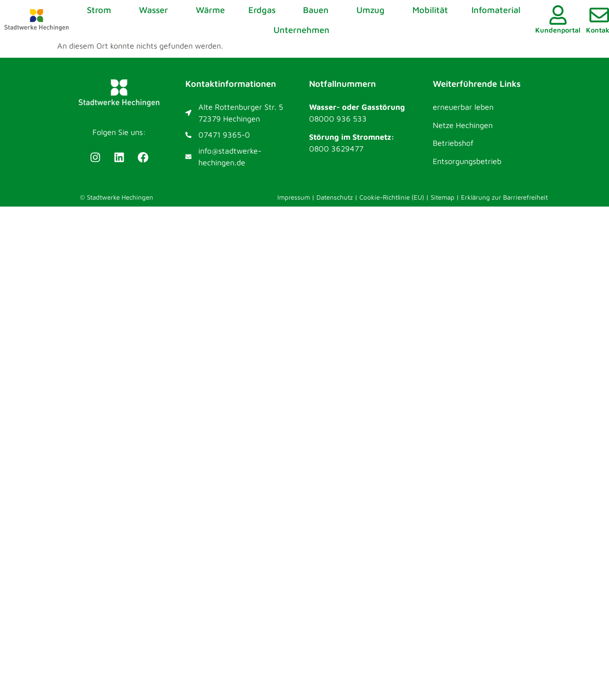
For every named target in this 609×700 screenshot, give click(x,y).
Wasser (156, 10)
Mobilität (430, 10)
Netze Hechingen (463, 125)
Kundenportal (558, 30)
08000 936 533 (338, 119)
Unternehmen (304, 30)
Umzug (373, 10)
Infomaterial (496, 10)
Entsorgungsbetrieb (467, 161)
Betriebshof (453, 143)
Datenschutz (335, 197)
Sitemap (443, 197)
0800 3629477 (336, 149)
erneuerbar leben (463, 107)
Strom (101, 10)
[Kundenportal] (558, 15)
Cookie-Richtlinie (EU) (392, 197)
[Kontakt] (599, 15)
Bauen (318, 10)
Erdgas (264, 10)
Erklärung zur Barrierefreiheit (504, 197)
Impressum (294, 197)
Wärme (210, 10)
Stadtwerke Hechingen (120, 197)
